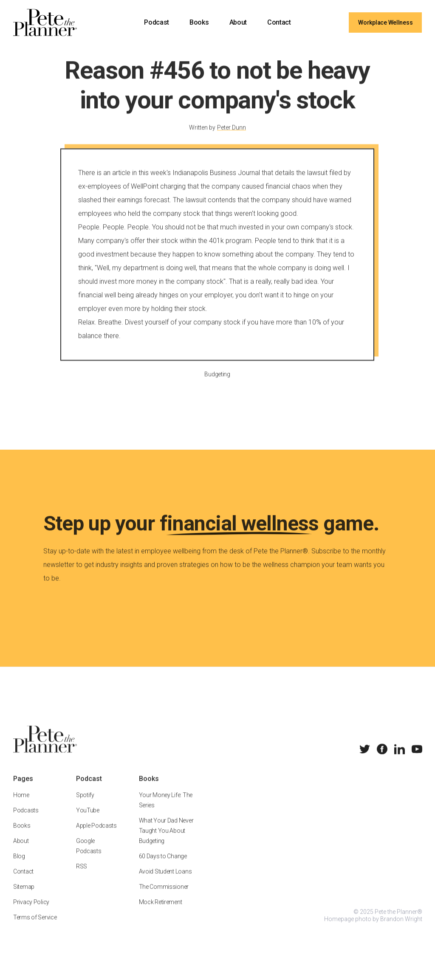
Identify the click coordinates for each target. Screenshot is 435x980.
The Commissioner (164, 897)
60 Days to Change (162, 866)
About (238, 22)
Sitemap (24, 897)
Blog (19, 866)
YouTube (88, 820)
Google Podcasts (89, 856)
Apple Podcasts (96, 836)
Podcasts (26, 820)
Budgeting (217, 384)
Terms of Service (35, 927)
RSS (82, 876)
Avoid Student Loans (165, 881)
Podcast (157, 22)
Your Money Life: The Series (165, 810)
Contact (279, 22)
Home (21, 805)
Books (199, 22)
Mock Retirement (160, 912)
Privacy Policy (31, 912)
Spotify (85, 805)
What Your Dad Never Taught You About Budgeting (166, 841)
